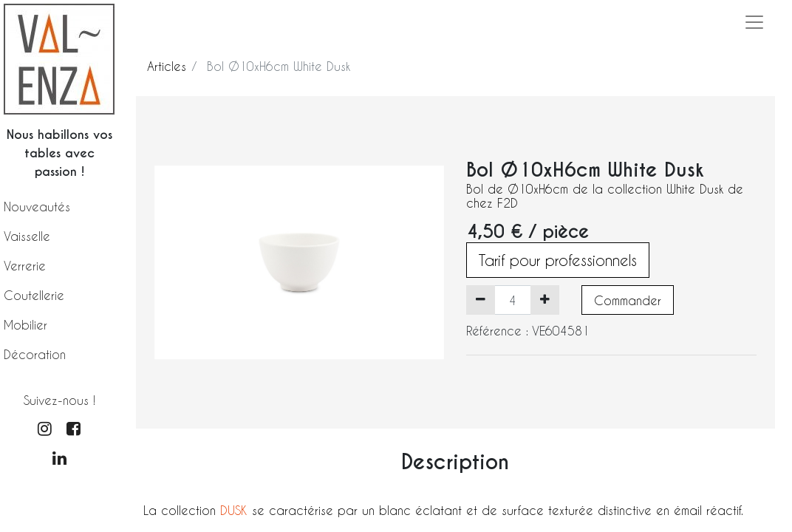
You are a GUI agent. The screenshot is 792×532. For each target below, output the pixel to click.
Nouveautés (37, 207)
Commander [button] (628, 300)
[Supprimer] (481, 300)
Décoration (35, 354)
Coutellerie (34, 295)
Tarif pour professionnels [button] (558, 260)
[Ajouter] (545, 300)
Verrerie (25, 266)
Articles (167, 66)
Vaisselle (27, 236)
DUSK (236, 510)
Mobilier (25, 325)
